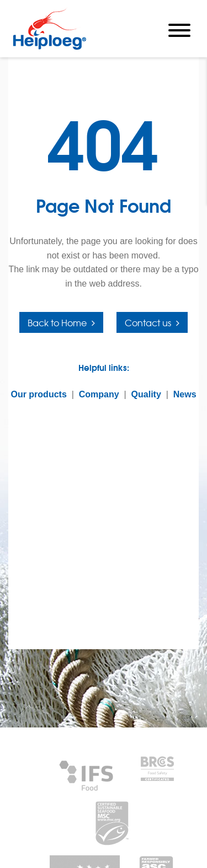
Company (99, 394)
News (185, 394)
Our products (38, 394)
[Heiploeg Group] (49, 48)
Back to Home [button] (57, 322)
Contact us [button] (148, 322)
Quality (146, 394)
